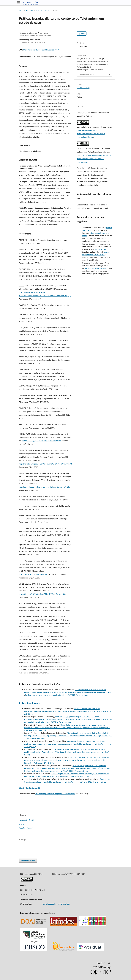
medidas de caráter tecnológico (97, 268)
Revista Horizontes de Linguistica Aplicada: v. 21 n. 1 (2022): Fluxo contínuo (56, 771)
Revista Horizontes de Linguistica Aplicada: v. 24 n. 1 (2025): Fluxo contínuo (74, 782)
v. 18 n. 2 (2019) (43, 10)
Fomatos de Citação (87, 75)
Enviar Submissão (28, 861)
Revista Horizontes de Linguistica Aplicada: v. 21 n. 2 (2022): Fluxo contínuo (57, 695)
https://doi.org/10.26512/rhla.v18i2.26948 (41, 50)
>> (39, 788)
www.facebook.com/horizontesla (56, 904)
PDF (83, 34)
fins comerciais (101, 249)
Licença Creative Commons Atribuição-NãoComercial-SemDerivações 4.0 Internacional (94, 159)
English (22, 824)
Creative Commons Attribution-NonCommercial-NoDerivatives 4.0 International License (91, 134)
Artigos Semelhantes (29, 703)
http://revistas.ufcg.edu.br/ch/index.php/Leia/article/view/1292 (45, 464)
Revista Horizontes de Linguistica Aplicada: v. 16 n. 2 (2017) (66, 776)
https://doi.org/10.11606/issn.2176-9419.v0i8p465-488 (42, 594)
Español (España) (26, 828)
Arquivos (30, 10)
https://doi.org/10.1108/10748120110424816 (42, 441)
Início (21, 10)
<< (20, 788)
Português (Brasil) (26, 820)
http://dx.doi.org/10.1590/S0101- (33, 574)
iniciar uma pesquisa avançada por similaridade (55, 794)
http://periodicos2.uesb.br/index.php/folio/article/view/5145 (44, 487)
